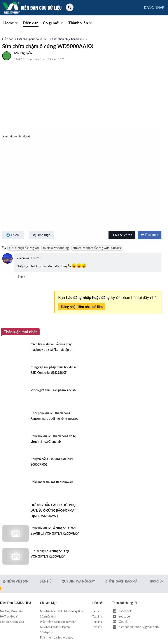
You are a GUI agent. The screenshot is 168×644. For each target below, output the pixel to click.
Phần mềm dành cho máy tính (58, 622)
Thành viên (78, 23)
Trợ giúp (157, 581)
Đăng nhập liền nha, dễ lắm (82, 306)
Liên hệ (45, 581)
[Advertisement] (82, 94)
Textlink (97, 611)
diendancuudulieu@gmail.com (135, 627)
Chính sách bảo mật (122, 581)
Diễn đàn (31, 23)
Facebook (122, 611)
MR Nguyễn (23, 53)
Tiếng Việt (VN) (16, 581)
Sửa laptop (46, 632)
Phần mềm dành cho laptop (57, 637)
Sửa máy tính (48, 616)
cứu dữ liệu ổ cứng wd (24, 248)
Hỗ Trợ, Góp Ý (9, 616)
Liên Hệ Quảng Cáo (12, 622)
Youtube (121, 616)
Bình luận (43, 235)
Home (9, 23)
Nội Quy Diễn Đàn (11, 611)
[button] (70, 7)
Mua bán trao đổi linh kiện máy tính (61, 611)
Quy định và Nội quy (78, 581)
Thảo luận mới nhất (20, 332)
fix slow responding (56, 248)
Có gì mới (51, 23)
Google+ (121, 622)
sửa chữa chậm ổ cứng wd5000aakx (97, 248)
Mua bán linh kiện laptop (55, 627)
